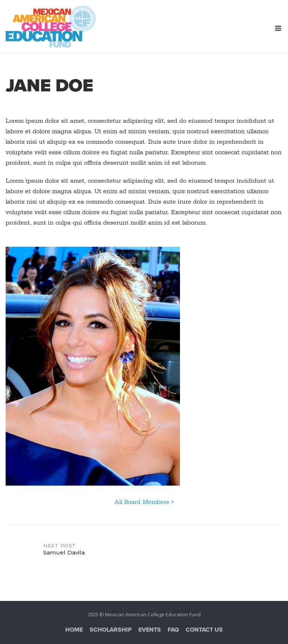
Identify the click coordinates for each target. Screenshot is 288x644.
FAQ (173, 630)
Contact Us (204, 630)
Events (150, 630)
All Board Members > (144, 502)
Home (74, 630)
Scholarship (111, 630)
